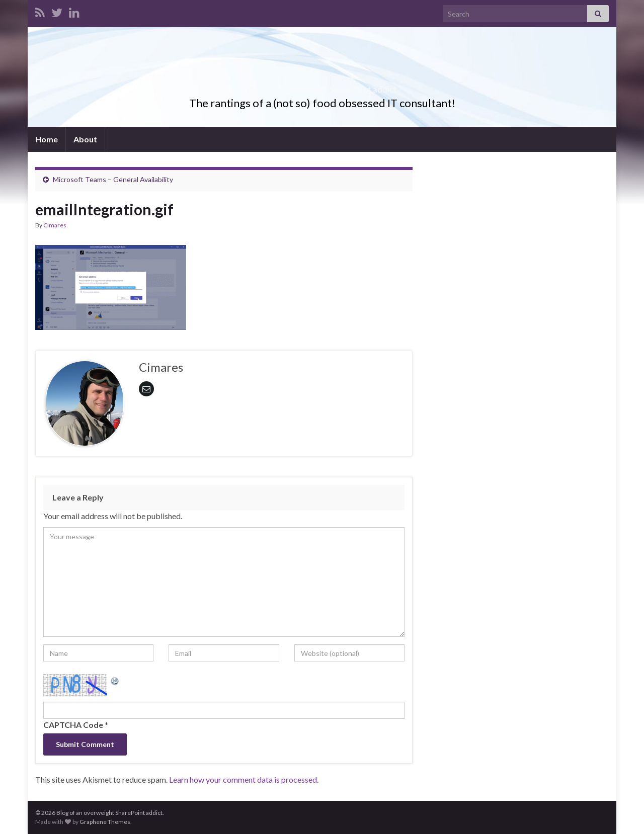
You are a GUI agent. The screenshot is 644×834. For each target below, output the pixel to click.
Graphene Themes (105, 822)
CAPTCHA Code (73, 725)
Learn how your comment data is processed (243, 779)
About (85, 139)
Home (47, 139)
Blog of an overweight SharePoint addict (322, 86)
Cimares (55, 225)
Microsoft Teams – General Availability (113, 179)
